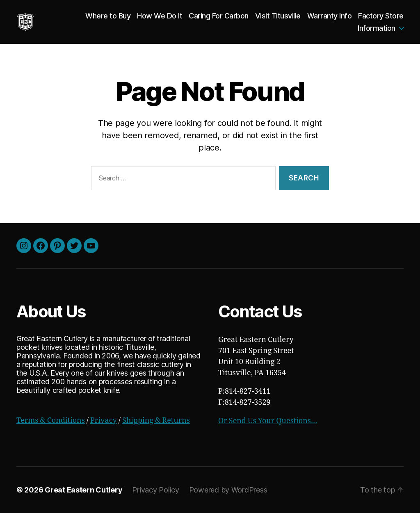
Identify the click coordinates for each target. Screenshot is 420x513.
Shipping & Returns (156, 421)
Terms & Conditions (51, 421)
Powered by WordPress (228, 490)
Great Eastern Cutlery (83, 490)
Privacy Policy (155, 490)
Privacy (104, 421)
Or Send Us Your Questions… (268, 421)
